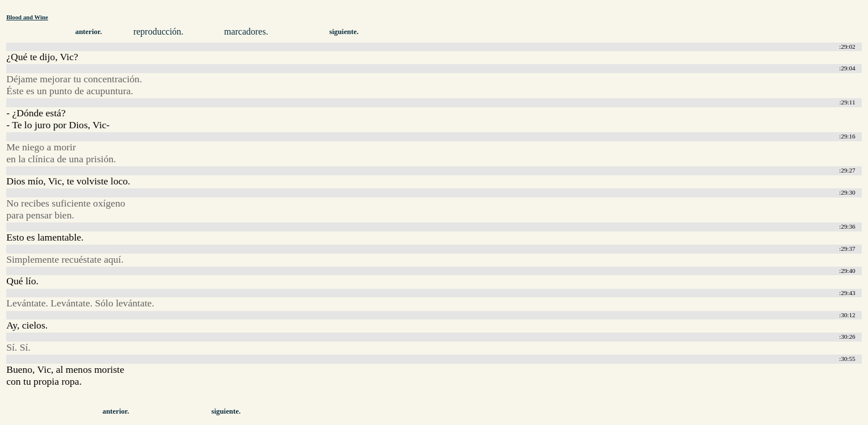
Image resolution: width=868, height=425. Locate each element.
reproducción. (158, 31)
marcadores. (246, 31)
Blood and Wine (27, 17)
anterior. (89, 32)
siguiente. (344, 32)
